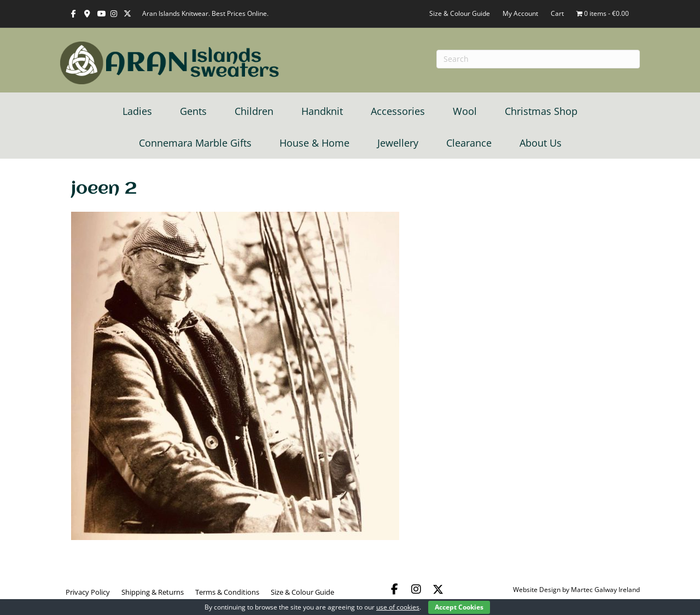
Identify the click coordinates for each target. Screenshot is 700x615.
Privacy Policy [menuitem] (88, 592)
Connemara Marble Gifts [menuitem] (195, 143)
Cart (557, 13)
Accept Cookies (459, 607)
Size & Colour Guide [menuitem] (302, 592)
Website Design (537, 590)
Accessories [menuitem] (398, 111)
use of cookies (398, 607)
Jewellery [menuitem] (398, 143)
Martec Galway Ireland (605, 590)
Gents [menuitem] (193, 111)
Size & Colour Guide (460, 13)
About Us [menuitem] (541, 143)
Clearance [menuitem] (469, 143)
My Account (520, 13)
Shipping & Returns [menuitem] (153, 592)
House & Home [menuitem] (314, 143)
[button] (394, 589)
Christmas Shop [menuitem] (541, 111)
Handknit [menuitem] (322, 111)
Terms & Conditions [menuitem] (227, 592)
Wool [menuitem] (465, 111)
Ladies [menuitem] (137, 111)
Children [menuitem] (254, 111)
